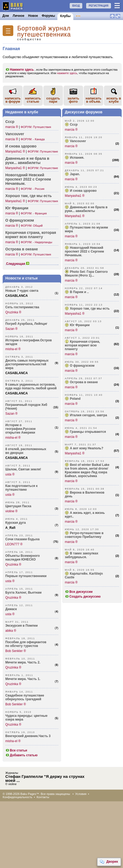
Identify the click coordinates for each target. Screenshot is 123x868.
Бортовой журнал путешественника (44, 31)
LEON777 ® (14, 544)
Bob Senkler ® (16, 651)
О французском (82, 366)
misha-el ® (13, 349)
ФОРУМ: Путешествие (43, 151)
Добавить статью (21, 755)
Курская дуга (16, 523)
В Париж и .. (79, 292)
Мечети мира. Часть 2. (23, 662)
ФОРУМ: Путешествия (36, 127)
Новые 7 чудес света (22, 291)
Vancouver (15, 134)
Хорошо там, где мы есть (29, 196)
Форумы (48, 16)
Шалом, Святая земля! (23, 469)
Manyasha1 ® (15, 151)
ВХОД (76, 6)
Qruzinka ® (13, 312)
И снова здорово (21, 146)
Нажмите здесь (20, 70)
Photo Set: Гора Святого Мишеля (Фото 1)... (86, 274)
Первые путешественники (26, 576)
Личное (19, 16)
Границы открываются (88, 432)
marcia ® (12, 127)
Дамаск (11, 609)
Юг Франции (17, 208)
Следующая (18, 264)
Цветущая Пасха (18, 506)
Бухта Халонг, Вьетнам (23, 593)
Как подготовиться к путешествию (21, 488)
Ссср (10, 122)
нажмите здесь (67, 73)
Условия (81, 794)
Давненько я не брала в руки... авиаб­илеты (27, 161)
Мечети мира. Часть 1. (23, 679)
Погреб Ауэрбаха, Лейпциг (26, 324)
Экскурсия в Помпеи (22, 626)
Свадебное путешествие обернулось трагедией (25, 697)
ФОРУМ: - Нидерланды (36, 242)
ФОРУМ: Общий (32, 226)
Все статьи (16, 750)
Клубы (65, 16)
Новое (33, 16)
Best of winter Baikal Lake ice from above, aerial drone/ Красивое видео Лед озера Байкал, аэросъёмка (87, 470)
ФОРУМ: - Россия (33, 189)
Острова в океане (22, 249)
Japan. (75, 174)
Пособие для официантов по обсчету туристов (26, 644)
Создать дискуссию (83, 597)
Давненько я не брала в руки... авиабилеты (86, 209)
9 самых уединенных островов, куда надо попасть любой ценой (31, 386)
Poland (75, 399)
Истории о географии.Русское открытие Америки (20, 429)
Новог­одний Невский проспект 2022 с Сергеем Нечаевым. (28, 179)
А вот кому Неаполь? (87, 448)
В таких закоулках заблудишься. (82, 555)
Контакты (43, 797)
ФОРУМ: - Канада (33, 139)
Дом (6, 16)
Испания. (77, 158)
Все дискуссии (79, 592)
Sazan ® (11, 329)
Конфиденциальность (18, 797)
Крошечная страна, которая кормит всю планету (31, 235)
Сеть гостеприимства (22, 307)
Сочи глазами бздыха (22, 539)
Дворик (109, 862)
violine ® (11, 511)
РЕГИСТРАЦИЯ (99, 6)
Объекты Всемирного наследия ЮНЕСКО (23, 558)
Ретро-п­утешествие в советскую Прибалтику (84, 535)
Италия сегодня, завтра (88, 415)
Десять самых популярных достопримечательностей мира (27, 364)
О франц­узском (20, 220)
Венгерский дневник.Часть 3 (28, 736)
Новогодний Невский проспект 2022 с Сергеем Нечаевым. (84, 251)
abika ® (11, 631)
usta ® (10, 474)
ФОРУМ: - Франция (34, 213)
